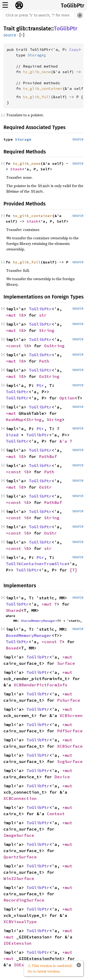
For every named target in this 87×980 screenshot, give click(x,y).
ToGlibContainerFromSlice (36, 564)
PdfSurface (70, 731)
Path (44, 361)
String (47, 330)
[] (22, 35)
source (10, 35)
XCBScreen (71, 716)
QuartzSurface (20, 857)
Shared (13, 610)
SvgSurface (70, 761)
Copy (74, 49)
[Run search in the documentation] (39, 15)
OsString (54, 346)
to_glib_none (37, 72)
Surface (66, 663)
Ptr (40, 385)
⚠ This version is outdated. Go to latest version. (50, 968)
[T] (73, 570)
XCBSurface (70, 746)
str (43, 315)
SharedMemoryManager (38, 621)
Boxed (12, 648)
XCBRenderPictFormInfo (40, 685)
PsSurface (69, 700)
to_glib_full (37, 97)
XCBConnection (20, 798)
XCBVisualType (20, 922)
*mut (12, 315)
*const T (52, 642)
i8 (21, 315)
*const (15, 346)
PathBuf (48, 456)
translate (40, 29)
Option (67, 398)
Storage (36, 55)
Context (56, 814)
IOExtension (18, 943)
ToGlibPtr (72, 6)
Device (62, 777)
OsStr (45, 487)
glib (21, 29)
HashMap (15, 420)
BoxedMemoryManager (29, 635)
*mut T (49, 604)
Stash (16, 169)
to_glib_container (43, 88)
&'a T (66, 441)
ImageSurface (19, 835)
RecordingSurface (24, 900)
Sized (12, 435)
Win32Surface (19, 878)
